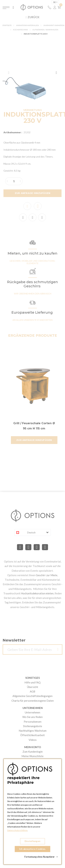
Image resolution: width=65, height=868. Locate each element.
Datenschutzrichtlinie (17, 830)
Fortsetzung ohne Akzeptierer (41, 857)
